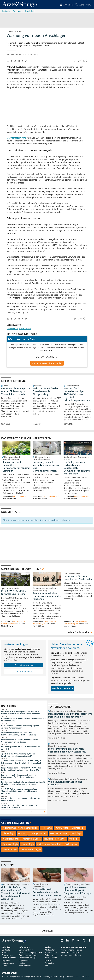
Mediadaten (50, 950)
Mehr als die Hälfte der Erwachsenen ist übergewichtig (45, 391)
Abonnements (51, 958)
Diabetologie (9, 833)
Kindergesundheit (11, 839)
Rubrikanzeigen (52, 955)
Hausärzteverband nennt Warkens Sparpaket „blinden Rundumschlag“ (20, 727)
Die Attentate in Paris (16, 138)
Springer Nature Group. (55, 977)
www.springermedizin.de (71, 950)
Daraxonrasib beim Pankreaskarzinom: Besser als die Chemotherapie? (23, 720)
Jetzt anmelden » (23, 665)
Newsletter (50, 963)
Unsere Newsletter (15, 822)
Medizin (5, 952)
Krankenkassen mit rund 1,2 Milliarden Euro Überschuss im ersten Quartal (20, 741)
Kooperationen (8, 963)
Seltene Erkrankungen (31, 850)
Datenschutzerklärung (28, 955)
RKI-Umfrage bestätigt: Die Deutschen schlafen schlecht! (21, 748)
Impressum (24, 960)
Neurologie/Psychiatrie (55, 839)
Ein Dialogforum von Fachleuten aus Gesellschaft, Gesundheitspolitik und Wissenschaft (77, 468)
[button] (88, 5)
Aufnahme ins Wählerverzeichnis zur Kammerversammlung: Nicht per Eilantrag (19, 734)
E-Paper (48, 960)
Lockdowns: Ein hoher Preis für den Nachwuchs (78, 578)
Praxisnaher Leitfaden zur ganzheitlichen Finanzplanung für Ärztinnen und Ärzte (18, 776)
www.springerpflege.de (71, 952)
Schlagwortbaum (26, 950)
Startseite (6, 950)
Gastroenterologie (59, 833)
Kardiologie (76, 833)
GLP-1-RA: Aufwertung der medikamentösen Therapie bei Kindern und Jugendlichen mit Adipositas (20, 791)
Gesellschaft (12, 329)
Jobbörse (6, 966)
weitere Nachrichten (38, 812)
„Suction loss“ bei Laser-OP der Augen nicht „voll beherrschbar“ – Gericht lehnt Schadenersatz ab (22, 762)
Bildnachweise (25, 966)
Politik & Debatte (9, 958)
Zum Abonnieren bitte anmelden (47, 363)
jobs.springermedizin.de (71, 955)
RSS (47, 966)
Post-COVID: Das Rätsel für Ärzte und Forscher (14, 593)
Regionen (6, 960)
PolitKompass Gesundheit (49, 844)
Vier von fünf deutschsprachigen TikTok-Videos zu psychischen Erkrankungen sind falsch (78, 394)
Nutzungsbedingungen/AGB (31, 952)
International (25, 329)
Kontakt (22, 963)
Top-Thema (47, 828)
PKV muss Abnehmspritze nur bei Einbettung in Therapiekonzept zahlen (16, 391)
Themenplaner (51, 952)
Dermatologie (78, 828)
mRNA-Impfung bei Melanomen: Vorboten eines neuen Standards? (21, 799)
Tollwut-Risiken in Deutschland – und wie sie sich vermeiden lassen (47, 892)
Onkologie (74, 839)
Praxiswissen (7, 955)
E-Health (22, 833)
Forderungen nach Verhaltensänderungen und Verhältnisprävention (46, 466)
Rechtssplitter (71, 844)
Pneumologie (28, 844)
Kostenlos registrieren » (23, 671)
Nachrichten (9, 706)
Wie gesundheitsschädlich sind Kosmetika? (65, 783)
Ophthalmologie (10, 844)
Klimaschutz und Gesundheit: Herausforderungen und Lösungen (16, 466)
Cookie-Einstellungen (28, 958)
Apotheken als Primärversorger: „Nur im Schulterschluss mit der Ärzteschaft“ (18, 755)
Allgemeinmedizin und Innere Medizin (20, 828)
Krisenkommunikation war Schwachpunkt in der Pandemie (47, 596)
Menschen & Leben (32, 839)
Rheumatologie (10, 850)
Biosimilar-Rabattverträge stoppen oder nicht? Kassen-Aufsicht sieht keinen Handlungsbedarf (21, 713)
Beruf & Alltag (62, 828)
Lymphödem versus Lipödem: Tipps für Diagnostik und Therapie (78, 890)
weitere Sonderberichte (80, 632)
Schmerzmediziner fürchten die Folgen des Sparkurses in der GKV (19, 806)
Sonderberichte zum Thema (21, 569)
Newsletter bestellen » (62, 688)
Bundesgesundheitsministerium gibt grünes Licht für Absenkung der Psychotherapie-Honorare (23, 783)
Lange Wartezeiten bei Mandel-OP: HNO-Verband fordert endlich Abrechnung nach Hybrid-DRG (22, 769)
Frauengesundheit (38, 833)
